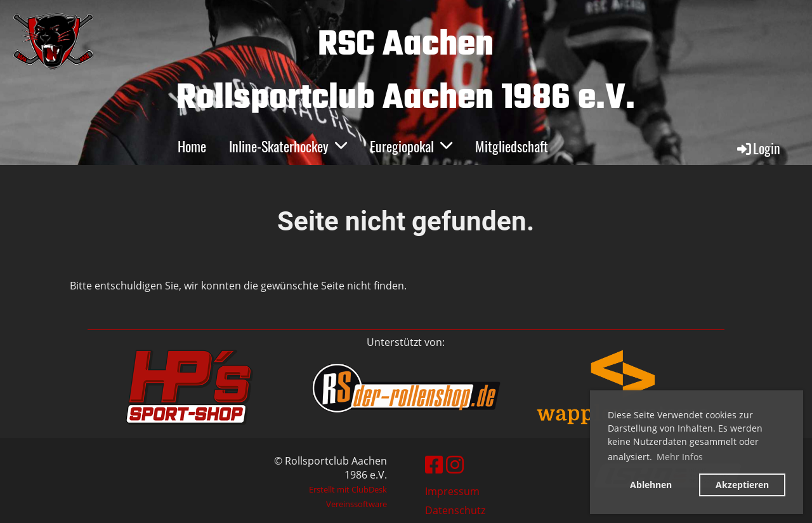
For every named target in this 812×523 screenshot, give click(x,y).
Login (758, 148)
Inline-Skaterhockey (288, 146)
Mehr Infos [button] (680, 457)
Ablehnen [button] (651, 485)
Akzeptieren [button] (742, 485)
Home (192, 146)
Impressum (452, 491)
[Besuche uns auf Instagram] (455, 464)
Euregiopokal (411, 146)
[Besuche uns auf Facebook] (434, 464)
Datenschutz (455, 510)
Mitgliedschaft (512, 146)
